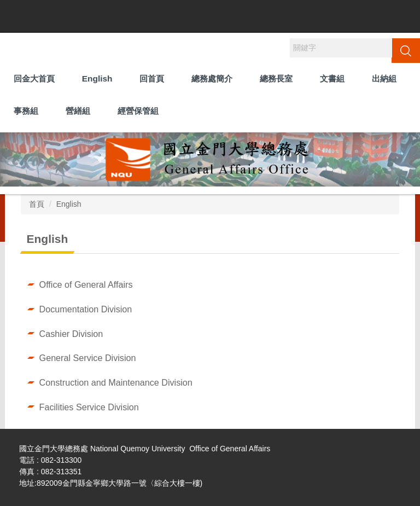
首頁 (37, 204)
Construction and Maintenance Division (116, 382)
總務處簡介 (212, 78)
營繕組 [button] (78, 111)
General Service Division (88, 358)
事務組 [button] (26, 111)
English (97, 78)
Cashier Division (71, 334)
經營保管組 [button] (138, 111)
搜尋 (406, 50)
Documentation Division (86, 309)
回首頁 (152, 78)
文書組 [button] (332, 78)
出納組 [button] (384, 78)
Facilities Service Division (89, 407)
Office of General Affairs (86, 284)
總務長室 (276, 78)
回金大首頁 (34, 78)
